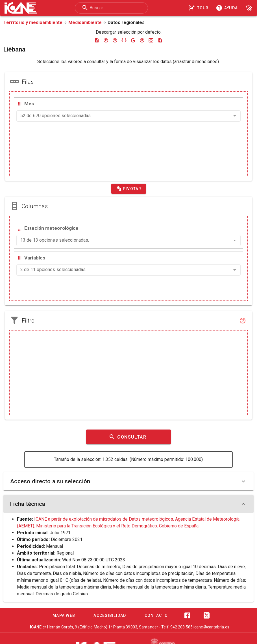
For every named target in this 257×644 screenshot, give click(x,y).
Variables (35, 258)
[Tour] (199, 8)
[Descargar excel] (97, 40)
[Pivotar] (129, 189)
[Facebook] (187, 615)
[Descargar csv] (160, 40)
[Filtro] (243, 321)
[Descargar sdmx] (115, 40)
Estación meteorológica (51, 228)
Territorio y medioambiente (33, 22)
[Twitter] (206, 615)
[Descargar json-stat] (151, 40)
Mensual (55, 546)
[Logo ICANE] (21, 8)
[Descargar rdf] (142, 40)
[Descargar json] (124, 40)
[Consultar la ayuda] (228, 8)
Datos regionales (126, 22)
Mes (29, 104)
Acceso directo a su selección (128, 481)
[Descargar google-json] (133, 40)
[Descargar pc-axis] (106, 40)
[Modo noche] (249, 8)
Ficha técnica (128, 504)
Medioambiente (85, 22)
